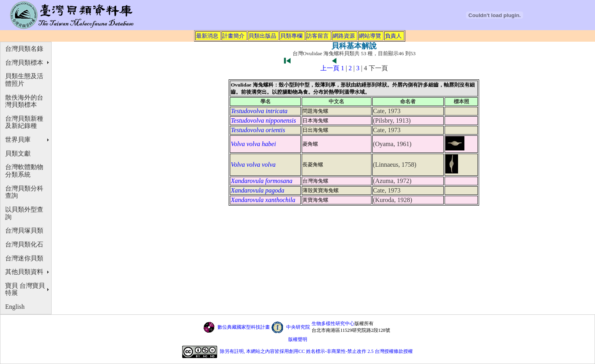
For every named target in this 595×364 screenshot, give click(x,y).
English (15, 307)
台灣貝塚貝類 (24, 230)
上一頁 (330, 68)
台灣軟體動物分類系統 (24, 171)
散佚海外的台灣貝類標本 (24, 101)
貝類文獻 (18, 153)
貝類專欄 (291, 36)
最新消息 (207, 36)
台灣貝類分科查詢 (24, 192)
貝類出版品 (262, 36)
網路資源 (344, 36)
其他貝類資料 (24, 272)
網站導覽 (370, 36)
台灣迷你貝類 (24, 258)
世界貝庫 (18, 140)
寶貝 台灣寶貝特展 (25, 289)
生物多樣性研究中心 (333, 324)
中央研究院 (298, 327)
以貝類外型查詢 (24, 213)
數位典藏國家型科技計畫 (244, 327)
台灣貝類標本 (24, 63)
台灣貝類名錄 (24, 49)
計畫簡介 (233, 36)
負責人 (393, 36)
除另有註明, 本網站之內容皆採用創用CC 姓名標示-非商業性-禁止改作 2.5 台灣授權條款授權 (316, 351)
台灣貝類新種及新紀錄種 (24, 122)
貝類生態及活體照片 (24, 80)
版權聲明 (298, 339)
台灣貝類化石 (24, 244)
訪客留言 (318, 36)
